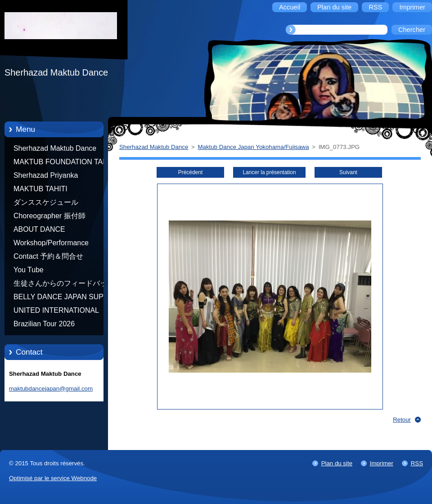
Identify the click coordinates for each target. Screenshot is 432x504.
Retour (402, 420)
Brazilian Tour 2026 (44, 324)
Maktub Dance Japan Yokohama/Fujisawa (254, 147)
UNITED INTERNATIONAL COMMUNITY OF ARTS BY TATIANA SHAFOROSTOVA (58, 312)
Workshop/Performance (51, 243)
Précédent (190, 172)
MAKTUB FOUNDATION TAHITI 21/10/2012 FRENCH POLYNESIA (65, 163)
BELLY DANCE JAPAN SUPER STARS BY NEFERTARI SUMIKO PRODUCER (63, 298)
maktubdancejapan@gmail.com (51, 389)
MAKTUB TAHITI (40, 189)
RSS (417, 463)
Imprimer (382, 463)
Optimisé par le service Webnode (53, 478)
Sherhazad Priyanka (46, 175)
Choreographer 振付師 (49, 216)
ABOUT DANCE (39, 229)
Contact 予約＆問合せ (48, 256)
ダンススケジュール (46, 202)
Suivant (348, 172)
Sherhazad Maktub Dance (55, 148)
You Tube (29, 270)
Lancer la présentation (269, 172)
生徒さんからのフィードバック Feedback (64, 285)
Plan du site (337, 463)
